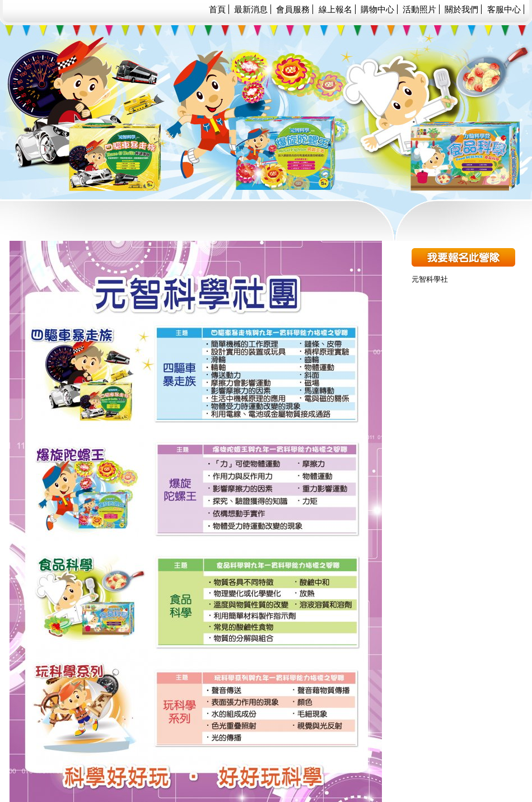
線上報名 (335, 9)
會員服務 (293, 9)
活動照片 (419, 9)
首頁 (217, 9)
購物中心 (377, 9)
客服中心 (504, 9)
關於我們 (461, 9)
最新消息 (251, 9)
